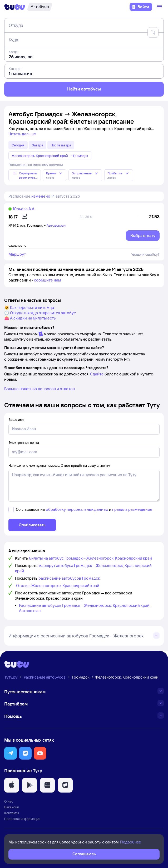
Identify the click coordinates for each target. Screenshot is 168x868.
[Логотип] (15, 7)
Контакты (12, 813)
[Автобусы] (40, 7)
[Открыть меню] (160, 7)
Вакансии (12, 807)
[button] (11, 753)
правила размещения (132, 509)
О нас (9, 801)
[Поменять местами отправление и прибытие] (153, 32)
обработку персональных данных (77, 509)
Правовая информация (22, 819)
